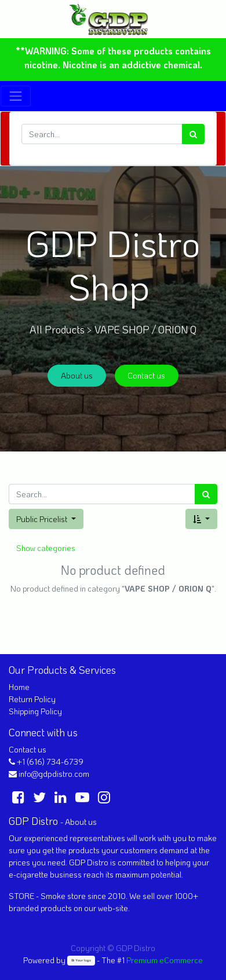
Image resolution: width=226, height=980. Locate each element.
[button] (201, 519)
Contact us (146, 375)
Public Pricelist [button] (43, 519)
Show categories (46, 548)
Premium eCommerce (165, 960)
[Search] (193, 134)
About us (77, 375)
